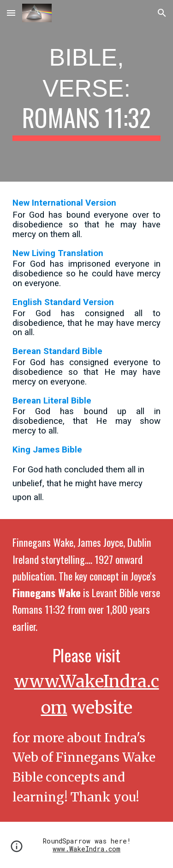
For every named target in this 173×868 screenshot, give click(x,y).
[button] (11, 13)
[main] (87, 91)
